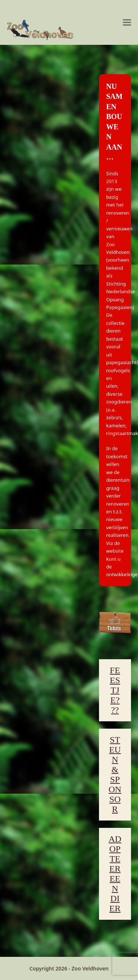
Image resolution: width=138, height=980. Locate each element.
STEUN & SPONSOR (115, 774)
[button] (127, 22)
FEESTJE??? (115, 690)
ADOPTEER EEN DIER (115, 874)
